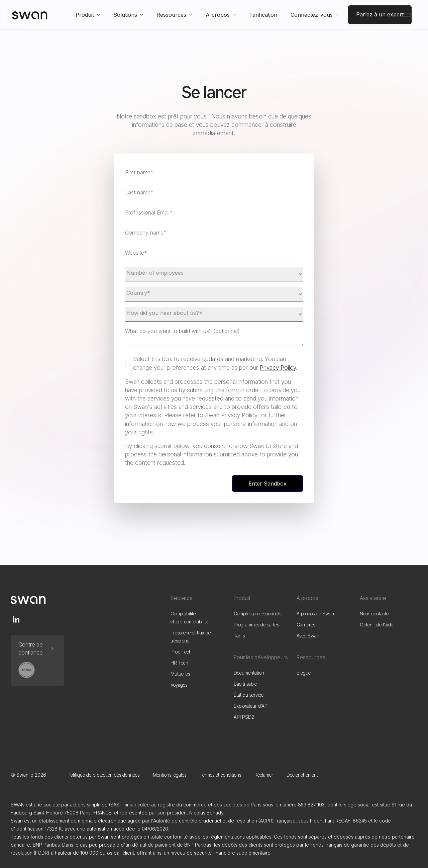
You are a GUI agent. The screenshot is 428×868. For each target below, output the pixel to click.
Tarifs (239, 636)
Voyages (179, 685)
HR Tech (179, 663)
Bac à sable (245, 684)
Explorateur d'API (251, 706)
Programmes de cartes (256, 625)
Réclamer (264, 775)
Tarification (263, 15)
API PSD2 (244, 717)
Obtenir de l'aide (377, 625)
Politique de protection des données (103, 775)
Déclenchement (302, 775)
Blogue (304, 673)
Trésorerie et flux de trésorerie (191, 637)
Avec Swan (308, 636)
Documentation (249, 673)
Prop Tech (181, 652)
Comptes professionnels (257, 614)
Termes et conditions (220, 775)
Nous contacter (375, 614)
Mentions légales (170, 775)
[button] (88, 15)
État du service (249, 695)
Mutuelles (180, 674)
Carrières (306, 625)
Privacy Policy (278, 368)
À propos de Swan (315, 614)
